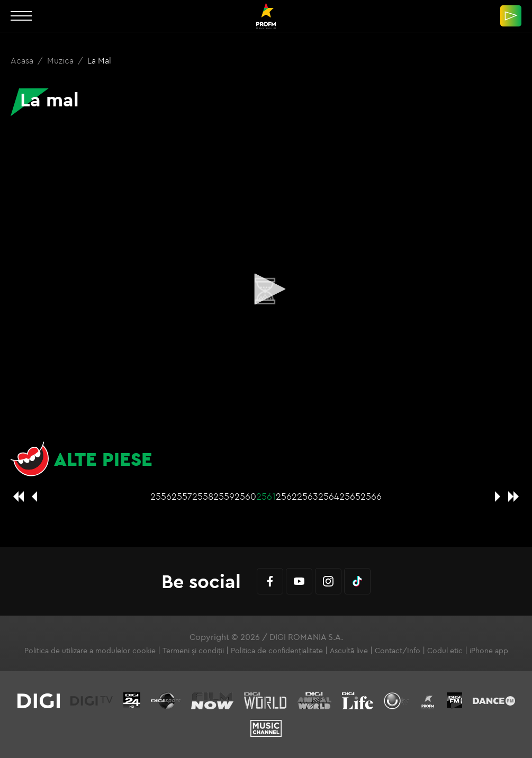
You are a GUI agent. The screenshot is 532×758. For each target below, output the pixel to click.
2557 (182, 496)
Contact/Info (398, 651)
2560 (245, 496)
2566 (371, 496)
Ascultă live (349, 651)
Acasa (23, 60)
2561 (266, 496)
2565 (350, 496)
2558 (203, 496)
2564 (329, 496)
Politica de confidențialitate (277, 651)
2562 (286, 496)
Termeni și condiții (193, 651)
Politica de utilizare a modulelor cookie (90, 651)
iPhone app (489, 651)
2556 (161, 496)
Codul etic (445, 651)
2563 (308, 496)
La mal (99, 60)
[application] (266, 290)
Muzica (61, 60)
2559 (224, 496)
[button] (266, 289)
